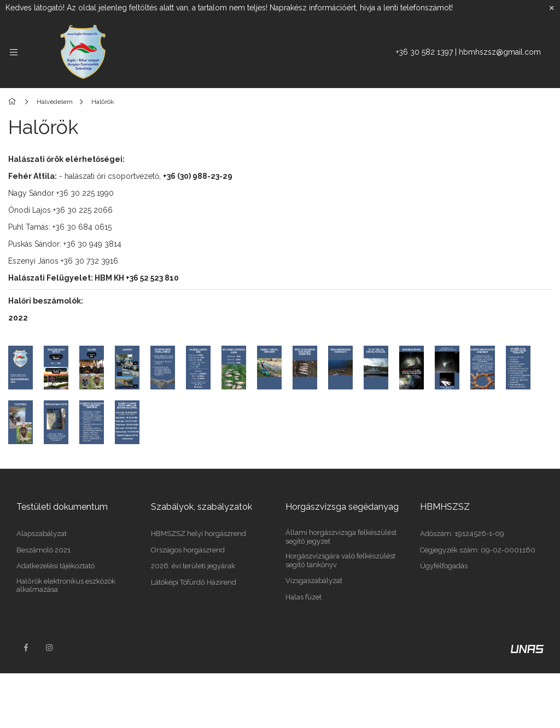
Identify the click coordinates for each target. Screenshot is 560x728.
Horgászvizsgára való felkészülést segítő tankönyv (340, 560)
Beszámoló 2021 (43, 550)
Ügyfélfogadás (444, 566)
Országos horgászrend (188, 550)
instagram (50, 648)
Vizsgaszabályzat (314, 581)
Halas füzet (304, 597)
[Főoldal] (14, 102)
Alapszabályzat (42, 534)
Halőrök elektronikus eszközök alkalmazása (66, 586)
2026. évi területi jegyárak (193, 566)
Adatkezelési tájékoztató (56, 566)
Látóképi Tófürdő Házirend (194, 582)
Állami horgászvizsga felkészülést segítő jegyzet (341, 537)
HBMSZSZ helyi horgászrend (199, 534)
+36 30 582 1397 (424, 52)
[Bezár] (552, 8)
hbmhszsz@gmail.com (500, 52)
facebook (26, 648)
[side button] (14, 52)
